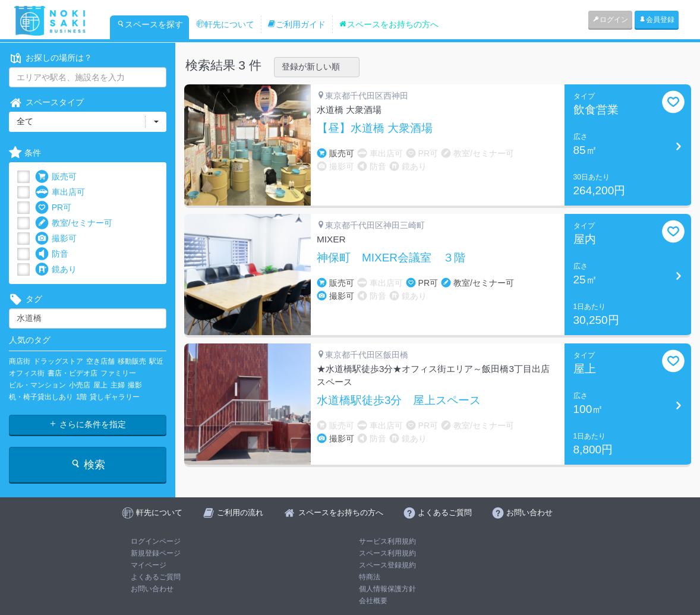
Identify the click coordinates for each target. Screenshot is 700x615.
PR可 (53, 208)
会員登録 (657, 20)
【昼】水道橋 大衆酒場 (375, 128)
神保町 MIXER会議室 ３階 (391, 258)
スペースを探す (150, 24)
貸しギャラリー (115, 397)
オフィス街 (27, 373)
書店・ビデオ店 (72, 373)
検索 (88, 464)
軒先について (225, 24)
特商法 (370, 577)
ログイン (610, 20)
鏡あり (56, 269)
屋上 (100, 385)
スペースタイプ (46, 102)
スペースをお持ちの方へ (389, 24)
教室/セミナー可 (74, 223)
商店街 (20, 361)
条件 (25, 153)
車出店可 (60, 192)
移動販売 (132, 361)
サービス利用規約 (387, 541)
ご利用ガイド (297, 24)
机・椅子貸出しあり (41, 397)
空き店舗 (100, 361)
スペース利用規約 (387, 553)
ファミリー (118, 373)
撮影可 (56, 239)
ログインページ (156, 541)
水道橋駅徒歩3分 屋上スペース (399, 400)
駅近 (156, 361)
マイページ (149, 565)
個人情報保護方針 (387, 589)
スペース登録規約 (387, 565)
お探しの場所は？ (51, 58)
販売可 (56, 177)
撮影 (135, 385)
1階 (82, 397)
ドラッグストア (58, 361)
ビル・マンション (37, 385)
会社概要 (373, 601)
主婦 (118, 385)
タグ (26, 299)
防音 (52, 254)
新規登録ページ (156, 553)
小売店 (80, 385)
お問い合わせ (152, 589)
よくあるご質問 (156, 577)
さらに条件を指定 (87, 424)
